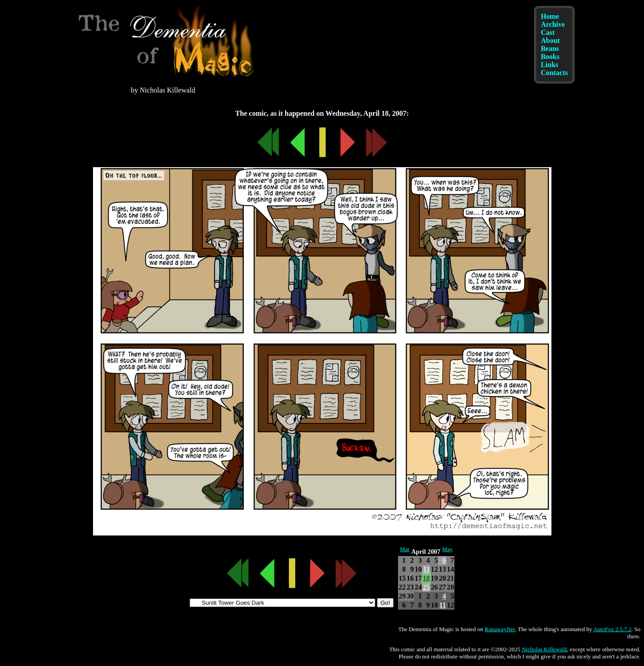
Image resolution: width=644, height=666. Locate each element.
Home (550, 16)
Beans (550, 48)
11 (426, 569)
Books (550, 57)
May (447, 549)
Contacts (554, 73)
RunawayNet (500, 629)
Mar (405, 549)
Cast (548, 32)
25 (426, 587)
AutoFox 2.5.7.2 (612, 629)
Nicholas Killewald (544, 649)
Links (549, 65)
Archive (553, 24)
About (550, 40)
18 (426, 578)
